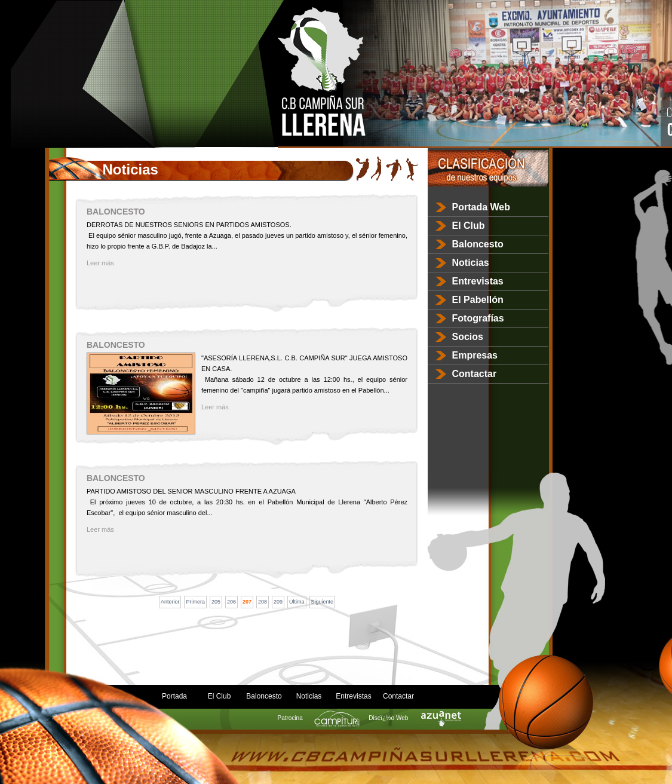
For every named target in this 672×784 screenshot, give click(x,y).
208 (263, 602)
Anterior (170, 602)
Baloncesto (478, 244)
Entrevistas (478, 281)
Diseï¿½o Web (413, 718)
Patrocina (315, 718)
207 (247, 602)
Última (297, 602)
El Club (469, 226)
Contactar (475, 374)
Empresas (475, 355)
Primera (195, 602)
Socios (468, 337)
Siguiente (323, 602)
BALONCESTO (116, 212)
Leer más (100, 263)
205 (216, 602)
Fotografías (478, 318)
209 (278, 602)
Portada (174, 696)
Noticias (471, 263)
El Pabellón (478, 300)
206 (231, 602)
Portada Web (481, 207)
